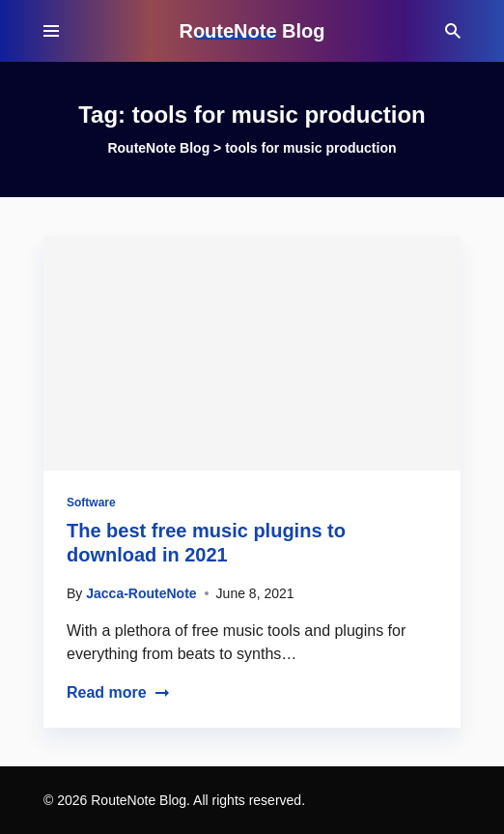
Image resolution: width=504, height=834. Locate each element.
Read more (118, 692)
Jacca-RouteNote (141, 593)
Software (91, 503)
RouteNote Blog (252, 31)
